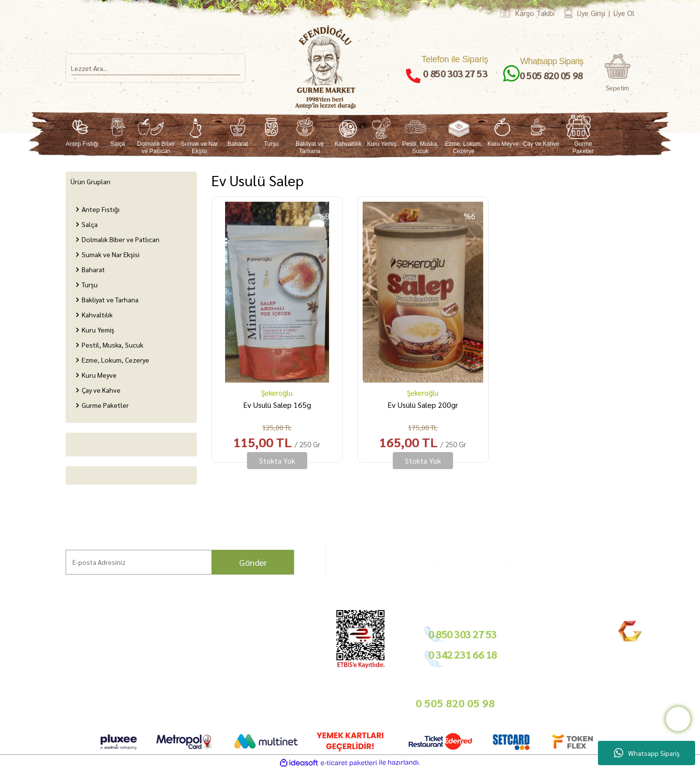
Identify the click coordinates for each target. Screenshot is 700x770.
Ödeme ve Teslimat (216, 642)
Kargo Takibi (535, 13)
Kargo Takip (58, 699)
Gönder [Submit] (253, 562)
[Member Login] (569, 13)
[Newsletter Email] (180, 562)
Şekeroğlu (277, 393)
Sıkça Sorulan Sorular (144, 663)
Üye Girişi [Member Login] (591, 13)
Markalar (54, 642)
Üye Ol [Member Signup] (624, 13)
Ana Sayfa (55, 631)
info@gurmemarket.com (296, 702)
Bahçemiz (56, 665)
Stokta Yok (277, 461)
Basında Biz (279, 665)
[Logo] (326, 67)
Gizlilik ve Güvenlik (215, 665)
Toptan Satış (279, 654)
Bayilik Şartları (283, 631)
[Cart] (617, 73)
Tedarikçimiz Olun (287, 642)
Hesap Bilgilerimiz (214, 631)
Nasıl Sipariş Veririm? (143, 674)
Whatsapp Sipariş (647, 753)
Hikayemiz (56, 654)
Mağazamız (58, 676)
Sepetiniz (202, 697)
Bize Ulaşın (57, 688)
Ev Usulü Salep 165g (277, 405)
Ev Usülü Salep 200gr (423, 405)
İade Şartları (207, 654)
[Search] (156, 68)
